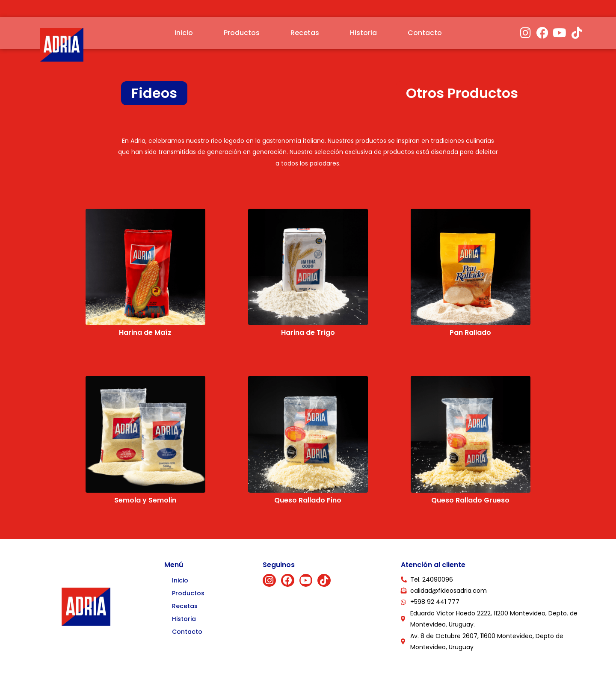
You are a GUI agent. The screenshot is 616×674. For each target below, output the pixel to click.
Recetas (305, 33)
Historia (363, 33)
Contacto (425, 33)
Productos (242, 33)
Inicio (184, 33)
